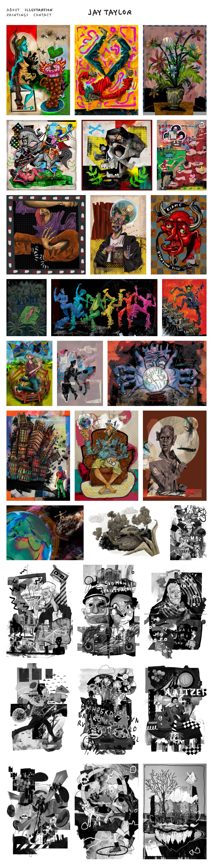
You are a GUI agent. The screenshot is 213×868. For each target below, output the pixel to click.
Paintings (17, 15)
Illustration (39, 10)
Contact (42, 15)
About (13, 10)
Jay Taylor (110, 12)
